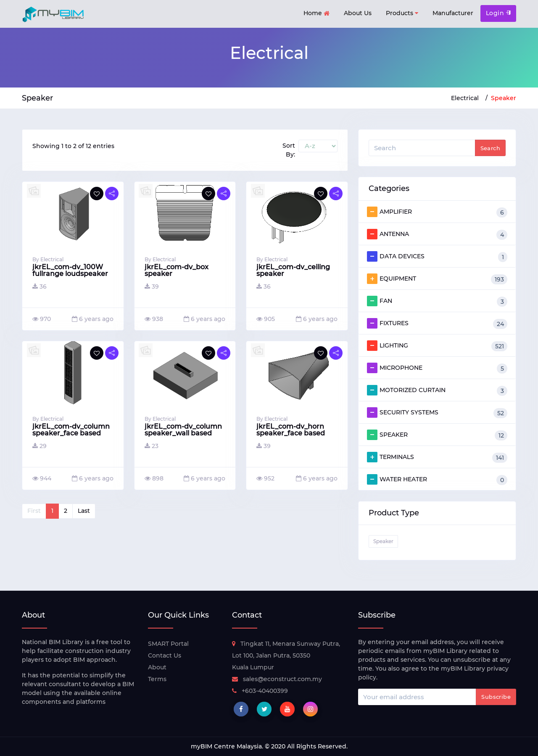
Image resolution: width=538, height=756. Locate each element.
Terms (157, 679)
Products (402, 13)
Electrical (465, 98)
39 (152, 286)
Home (316, 14)
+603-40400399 (260, 691)
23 (152, 446)
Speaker (504, 98)
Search (490, 148)
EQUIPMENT (437, 279)
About (157, 667)
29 (40, 446)
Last (84, 511)
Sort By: (289, 150)
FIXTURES (437, 324)
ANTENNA (437, 234)
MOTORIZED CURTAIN (437, 390)
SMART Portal (168, 644)
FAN (437, 301)
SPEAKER (437, 435)
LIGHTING (437, 346)
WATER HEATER (437, 480)
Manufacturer (453, 13)
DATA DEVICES (437, 257)
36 (40, 286)
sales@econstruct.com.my (277, 679)
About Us (358, 13)
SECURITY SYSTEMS (437, 413)
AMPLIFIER (437, 212)
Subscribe (496, 697)
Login (498, 13)
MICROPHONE (437, 368)
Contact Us (165, 655)
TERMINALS (437, 457)
